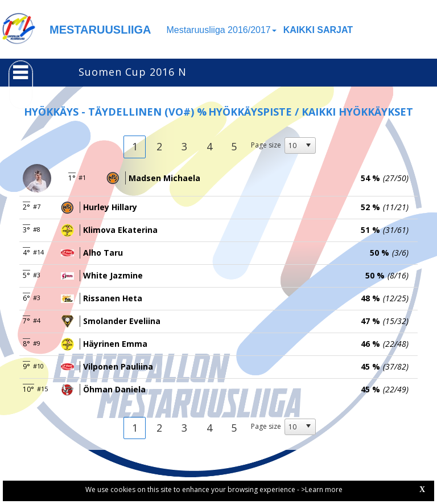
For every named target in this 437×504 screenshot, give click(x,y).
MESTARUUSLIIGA (100, 30)
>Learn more (322, 489)
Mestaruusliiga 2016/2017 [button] (222, 30)
